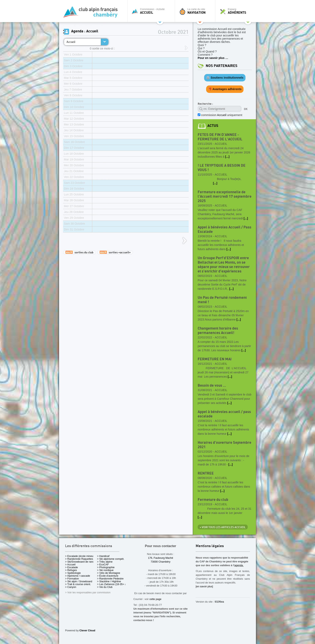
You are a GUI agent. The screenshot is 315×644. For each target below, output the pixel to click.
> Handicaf (103, 556)
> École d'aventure (108, 576)
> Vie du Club (105, 587)
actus (213, 126)
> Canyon (71, 587)
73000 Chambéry (161, 562)
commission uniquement (221, 115)
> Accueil (70, 564)
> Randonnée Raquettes (79, 559)
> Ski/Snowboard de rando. (81, 562)
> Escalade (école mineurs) (81, 556)
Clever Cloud (87, 630)
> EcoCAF (103, 564)
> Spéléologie (73, 573)
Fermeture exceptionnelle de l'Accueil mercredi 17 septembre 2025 (225, 197)
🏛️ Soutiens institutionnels (225, 78)
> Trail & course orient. (78, 584)
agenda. (239, 565)
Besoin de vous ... (212, 386)
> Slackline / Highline (109, 581)
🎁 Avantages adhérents (225, 89)
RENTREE (206, 473)
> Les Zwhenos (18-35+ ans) (114, 584)
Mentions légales (210, 546)
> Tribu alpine (105, 562)
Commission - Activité (152, 11)
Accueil (71, 42)
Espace (237, 11)
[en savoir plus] (204, 586)
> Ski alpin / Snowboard (79, 581)
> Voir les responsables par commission (88, 592)
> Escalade (72, 567)
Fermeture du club (213, 500)
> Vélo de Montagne (109, 573)
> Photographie (106, 567)
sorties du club (79, 252)
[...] (227, 157)
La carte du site (196, 11)
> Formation (72, 579)
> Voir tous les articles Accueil (223, 527)
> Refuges (71, 570)
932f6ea (219, 602)
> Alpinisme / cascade (78, 576)
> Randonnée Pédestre (110, 579)
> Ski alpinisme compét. (111, 559)
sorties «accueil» (115, 252)
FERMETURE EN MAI (215, 359)
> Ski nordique (105, 570)
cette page (155, 599)
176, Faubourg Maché (160, 558)
